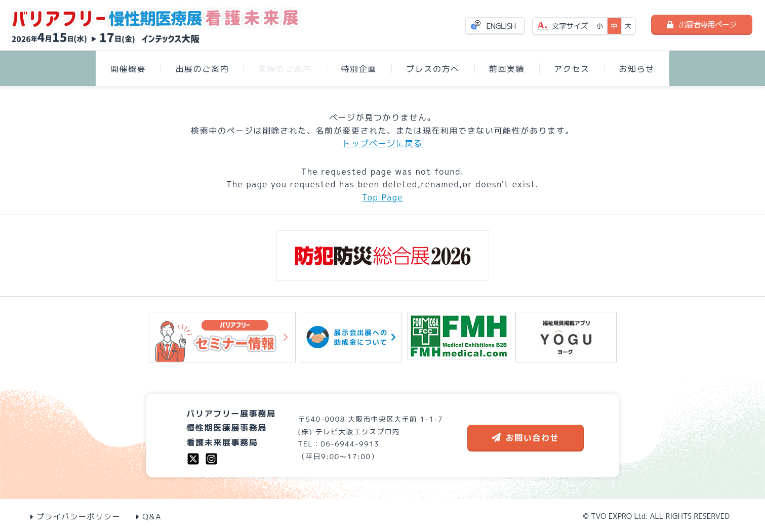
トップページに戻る (382, 143)
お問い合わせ (526, 438)
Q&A (149, 517)
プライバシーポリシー (75, 517)
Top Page (382, 197)
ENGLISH (501, 26)
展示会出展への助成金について (351, 337)
